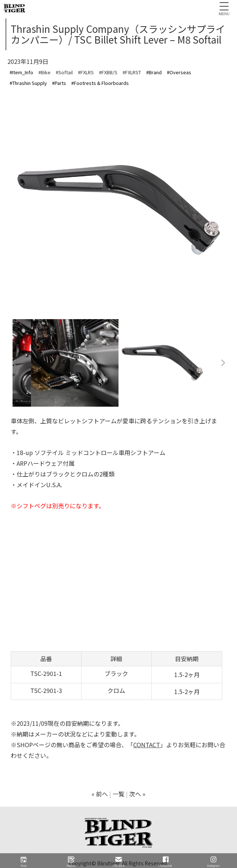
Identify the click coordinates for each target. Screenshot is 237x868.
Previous (14, 363)
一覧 (118, 794)
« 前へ (100, 794)
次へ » (137, 794)
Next (223, 363)
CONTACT (147, 745)
